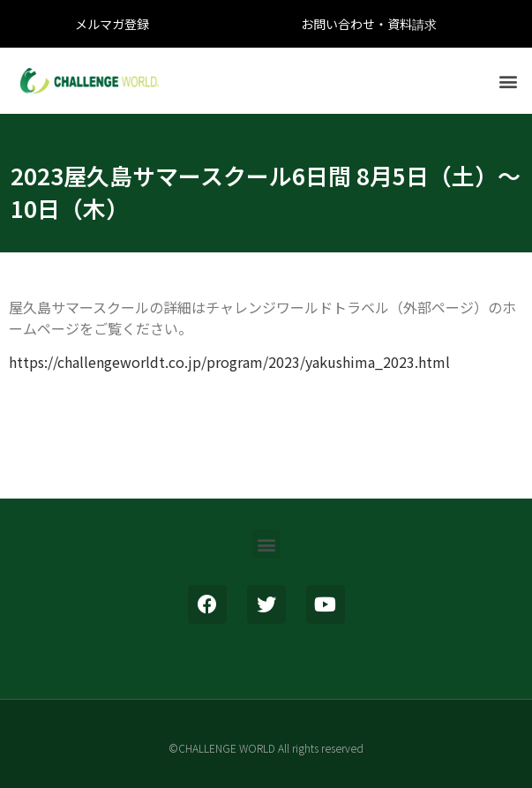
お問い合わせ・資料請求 (369, 24)
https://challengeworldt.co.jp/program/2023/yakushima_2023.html (229, 362)
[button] (509, 81)
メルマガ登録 (112, 24)
